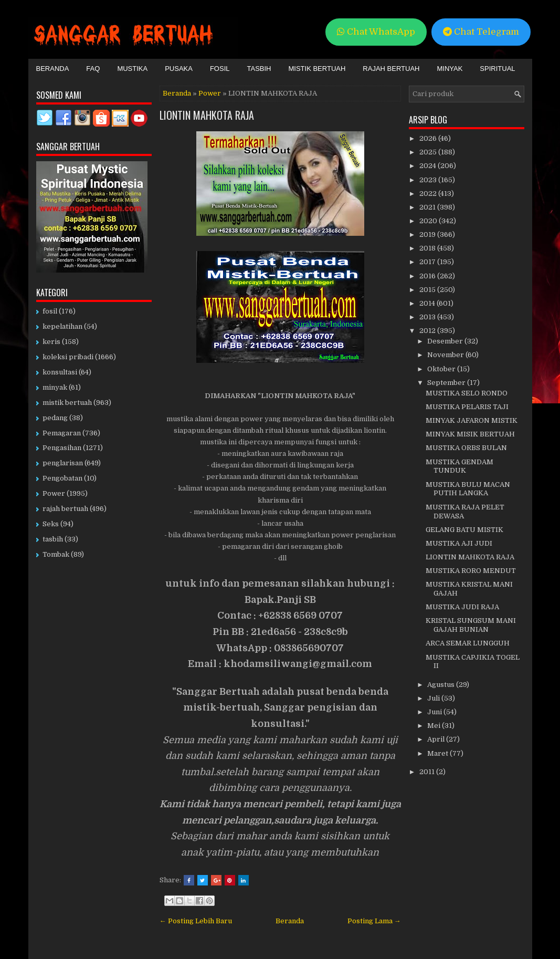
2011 (428, 772)
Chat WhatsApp (376, 32)
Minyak (450, 69)
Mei (435, 726)
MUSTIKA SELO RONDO (467, 393)
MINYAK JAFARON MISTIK (472, 420)
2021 (428, 207)
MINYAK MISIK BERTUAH (470, 434)
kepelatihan (62, 326)
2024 (429, 166)
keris (51, 342)
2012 (428, 331)
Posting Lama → (374, 921)
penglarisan (63, 463)
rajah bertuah (65, 509)
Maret (439, 753)
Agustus (442, 685)
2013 (428, 317)
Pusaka (179, 69)
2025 (429, 152)
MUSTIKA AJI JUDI (459, 543)
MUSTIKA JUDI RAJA (462, 607)
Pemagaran (62, 433)
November (446, 355)
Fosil (220, 69)
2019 (428, 234)
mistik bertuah (67, 403)
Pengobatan (62, 478)
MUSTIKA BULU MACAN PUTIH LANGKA (468, 489)
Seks (51, 524)
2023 (429, 180)
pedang (55, 418)
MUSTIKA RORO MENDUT (471, 571)
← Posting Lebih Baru (196, 921)
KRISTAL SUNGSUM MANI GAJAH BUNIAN (471, 625)
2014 (428, 303)
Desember (446, 341)
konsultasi (60, 372)
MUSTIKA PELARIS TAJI (467, 407)
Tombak (56, 554)
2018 (428, 248)
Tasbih (259, 69)
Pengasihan (62, 448)
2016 (428, 276)
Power (210, 93)
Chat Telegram (481, 32)
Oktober (442, 369)
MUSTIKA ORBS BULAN (466, 448)
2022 (429, 194)
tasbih (53, 539)
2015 (428, 290)
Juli (434, 698)
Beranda (53, 69)
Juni (435, 712)
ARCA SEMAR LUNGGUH (468, 643)
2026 (429, 138)
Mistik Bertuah (317, 69)
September (447, 383)
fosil (50, 311)
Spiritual (497, 69)
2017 (428, 262)
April (437, 739)
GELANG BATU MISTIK (464, 530)
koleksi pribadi (68, 357)
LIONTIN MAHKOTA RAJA (207, 115)
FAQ (93, 69)
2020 (429, 221)
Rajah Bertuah (391, 69)
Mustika (132, 69)
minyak (55, 387)
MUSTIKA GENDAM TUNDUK (459, 466)
